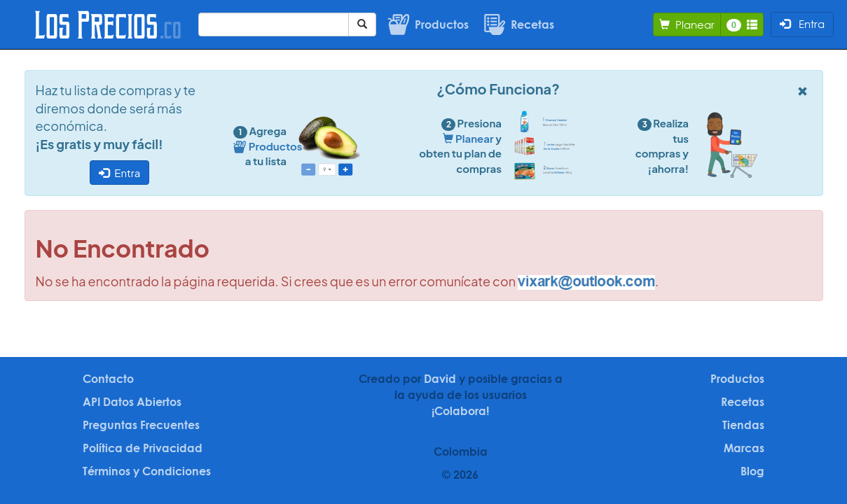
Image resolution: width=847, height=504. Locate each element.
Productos (737, 379)
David (440, 379)
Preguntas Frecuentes (141, 425)
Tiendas (743, 425)
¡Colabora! (460, 411)
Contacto (108, 379)
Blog (752, 471)
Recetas (743, 402)
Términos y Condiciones (147, 471)
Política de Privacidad (143, 448)
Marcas (744, 448)
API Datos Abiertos (132, 402)
